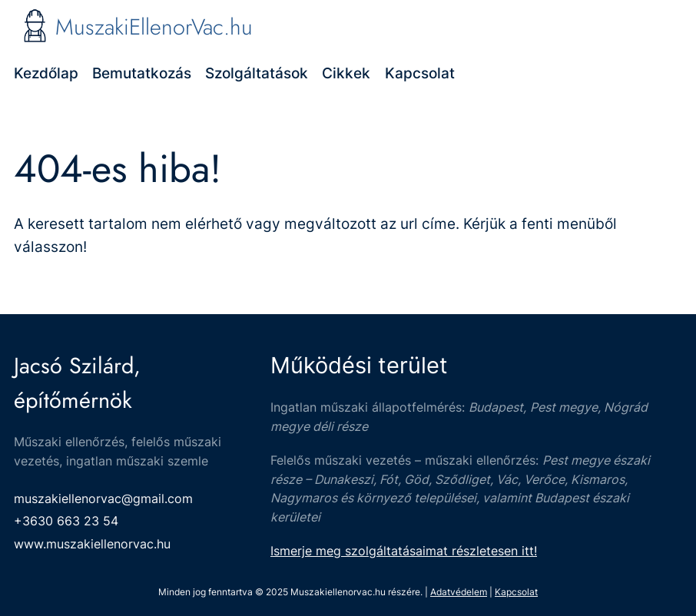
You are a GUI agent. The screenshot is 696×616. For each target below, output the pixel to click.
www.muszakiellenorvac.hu (92, 544)
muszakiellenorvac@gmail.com (103, 498)
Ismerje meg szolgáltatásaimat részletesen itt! (404, 551)
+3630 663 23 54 (66, 521)
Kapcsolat (516, 592)
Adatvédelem (459, 592)
